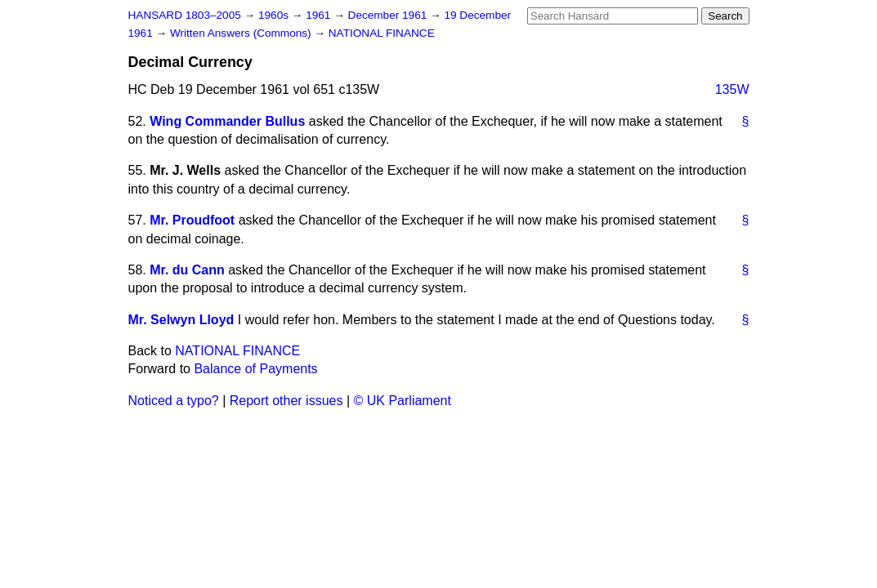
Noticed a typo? (174, 401)
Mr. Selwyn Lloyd (181, 320)
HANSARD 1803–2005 (185, 15)
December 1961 (389, 15)
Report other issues (286, 401)
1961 (320, 15)
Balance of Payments (255, 369)
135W (732, 89)
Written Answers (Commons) (242, 33)
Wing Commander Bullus (227, 121)
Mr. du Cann (187, 270)
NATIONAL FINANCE (382, 33)
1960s (275, 15)
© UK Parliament (403, 401)
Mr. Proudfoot (192, 220)
